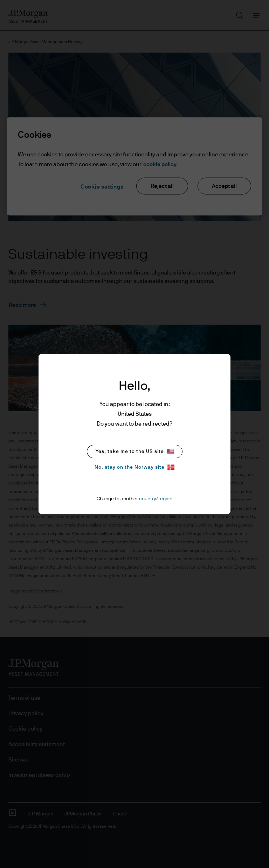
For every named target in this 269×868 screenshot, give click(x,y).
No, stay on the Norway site (134, 467)
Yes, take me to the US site (135, 452)
